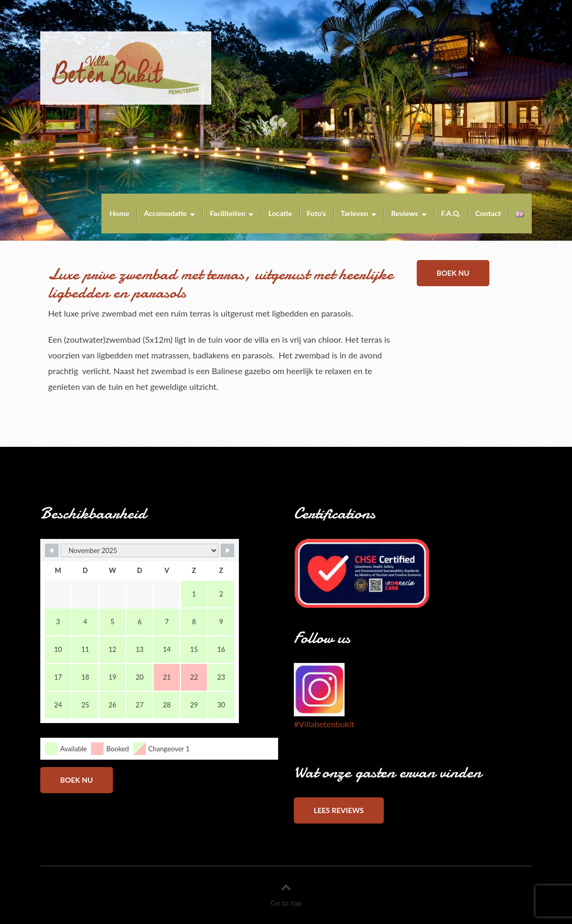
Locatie (280, 213)
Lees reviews (339, 810)
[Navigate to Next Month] (227, 550)
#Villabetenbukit (324, 724)
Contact (488, 213)
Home (119, 213)
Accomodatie (165, 213)
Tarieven (355, 213)
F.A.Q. (451, 213)
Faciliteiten (227, 213)
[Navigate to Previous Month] (52, 550)
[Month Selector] (140, 550)
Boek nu (453, 273)
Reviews (404, 213)
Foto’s (317, 213)
